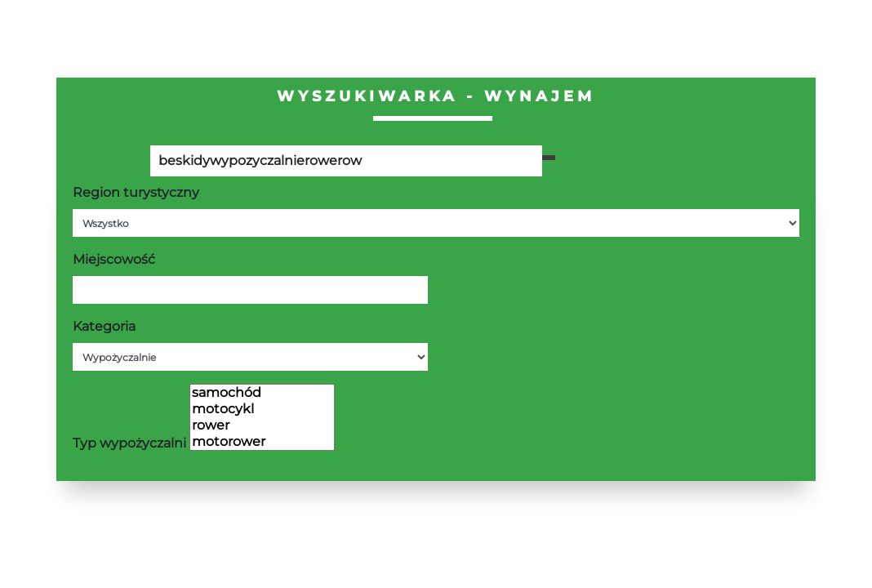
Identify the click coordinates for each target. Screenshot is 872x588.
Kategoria (104, 326)
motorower (262, 442)
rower (262, 425)
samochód (262, 393)
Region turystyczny (136, 192)
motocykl (262, 409)
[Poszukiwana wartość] (346, 161)
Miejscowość (114, 259)
